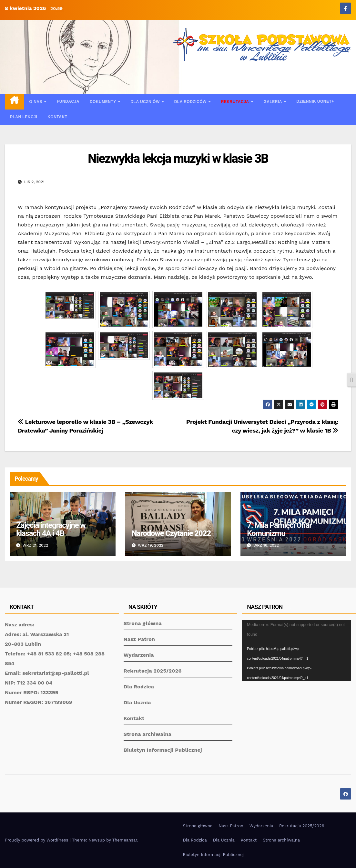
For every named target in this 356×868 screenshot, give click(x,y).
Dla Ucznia (137, 702)
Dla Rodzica (139, 687)
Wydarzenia (139, 655)
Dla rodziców (191, 102)
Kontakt (57, 117)
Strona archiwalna (147, 734)
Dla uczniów (146, 102)
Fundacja (68, 101)
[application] (297, 651)
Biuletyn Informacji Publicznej (163, 750)
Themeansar (125, 840)
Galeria (273, 102)
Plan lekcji (24, 117)
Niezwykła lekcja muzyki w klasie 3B (178, 159)
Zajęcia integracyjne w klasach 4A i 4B (51, 529)
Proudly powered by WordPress (37, 840)
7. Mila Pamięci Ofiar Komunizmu (279, 529)
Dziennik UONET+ (315, 101)
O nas (36, 102)
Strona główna (143, 623)
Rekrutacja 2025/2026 (153, 671)
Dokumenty (103, 102)
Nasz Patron (139, 639)
